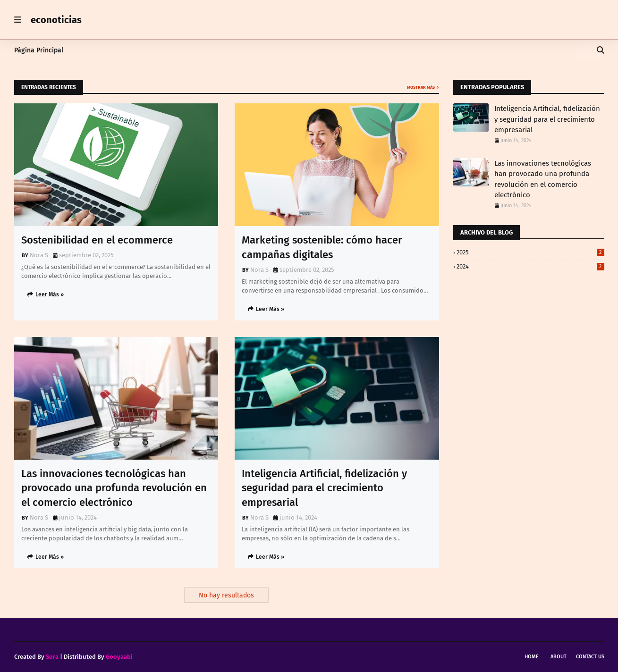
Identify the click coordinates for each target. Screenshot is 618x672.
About (559, 657)
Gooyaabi (119, 657)
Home (532, 657)
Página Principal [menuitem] (39, 50)
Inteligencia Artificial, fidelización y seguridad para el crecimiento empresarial (324, 488)
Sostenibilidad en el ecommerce (97, 240)
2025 (530, 252)
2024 (530, 266)
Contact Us (590, 657)
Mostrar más (421, 87)
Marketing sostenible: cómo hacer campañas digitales (322, 247)
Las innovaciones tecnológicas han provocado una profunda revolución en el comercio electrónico (114, 488)
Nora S (39, 255)
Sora (52, 657)
